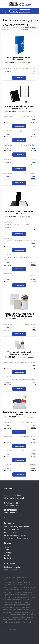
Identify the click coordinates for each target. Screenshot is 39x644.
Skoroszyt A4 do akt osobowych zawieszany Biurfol (19, 107)
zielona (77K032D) (30, 451)
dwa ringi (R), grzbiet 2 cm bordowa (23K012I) (21, 276)
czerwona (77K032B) (29, 437)
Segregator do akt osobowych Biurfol (19, 212)
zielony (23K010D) (30, 159)
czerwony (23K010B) (29, 131)
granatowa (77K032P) (29, 465)
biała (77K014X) (31, 324)
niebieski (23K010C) (29, 145)
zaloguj (31, 63)
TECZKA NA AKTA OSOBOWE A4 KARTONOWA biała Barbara (19, 315)
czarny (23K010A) (30, 117)
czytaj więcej (26, 622)
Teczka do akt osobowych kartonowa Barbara (19, 353)
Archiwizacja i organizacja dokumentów (9, 28)
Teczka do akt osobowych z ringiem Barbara (19, 413)
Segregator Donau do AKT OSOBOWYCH (19, 59)
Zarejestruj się (25, 11)
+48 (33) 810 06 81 (14, 495)
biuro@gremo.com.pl (15, 498)
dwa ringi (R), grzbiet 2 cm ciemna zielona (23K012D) (18, 258)
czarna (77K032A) (30, 422)
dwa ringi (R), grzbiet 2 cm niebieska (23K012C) (20, 241)
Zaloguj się (14, 11)
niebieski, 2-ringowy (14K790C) (26, 68)
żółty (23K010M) (31, 173)
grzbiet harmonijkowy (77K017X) (25, 363)
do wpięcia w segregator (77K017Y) (24, 379)
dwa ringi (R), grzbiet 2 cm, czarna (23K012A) (21, 224)
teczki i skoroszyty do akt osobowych (29, 28)
